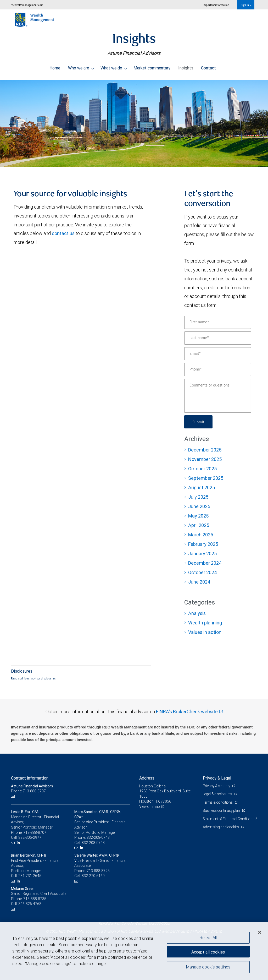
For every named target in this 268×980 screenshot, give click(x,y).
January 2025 (202, 554)
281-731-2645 (30, 876)
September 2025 (206, 478)
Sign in (246, 5)
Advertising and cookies (222, 832)
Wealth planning (205, 623)
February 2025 (203, 544)
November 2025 (205, 459)
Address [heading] (147, 778)
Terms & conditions (219, 802)
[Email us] (13, 796)
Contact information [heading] (30, 778)
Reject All (208, 938)
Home (55, 67)
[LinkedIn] (19, 843)
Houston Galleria (153, 786)
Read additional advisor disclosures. (34, 678)
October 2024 (203, 572)
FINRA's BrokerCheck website (187, 712)
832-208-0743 (98, 837)
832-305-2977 (30, 837)
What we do (114, 67)
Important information (216, 5)
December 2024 (205, 563)
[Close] (260, 932)
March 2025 (201, 535)
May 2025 (198, 516)
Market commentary (152, 67)
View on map (150, 807)
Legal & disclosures (218, 794)
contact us (63, 233)
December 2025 (205, 450)
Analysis (197, 613)
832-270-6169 (93, 876)
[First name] (218, 322)
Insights (186, 67)
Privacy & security (217, 786)
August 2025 (202, 488)
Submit (199, 422)
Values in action (205, 632)
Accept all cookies (208, 951)
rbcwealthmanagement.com (27, 5)
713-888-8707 (35, 832)
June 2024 (199, 582)
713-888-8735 (35, 899)
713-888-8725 (98, 871)
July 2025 (198, 497)
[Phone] (218, 369)
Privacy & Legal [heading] (217, 778)
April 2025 (199, 525)
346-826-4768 (30, 904)
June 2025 (199, 506)
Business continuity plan (222, 810)
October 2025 (202, 469)
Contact (208, 67)
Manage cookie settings (208, 968)
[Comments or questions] (218, 396)
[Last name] (218, 338)
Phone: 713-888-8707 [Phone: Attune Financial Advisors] (29, 791)
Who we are (81, 67)
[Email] (218, 354)
